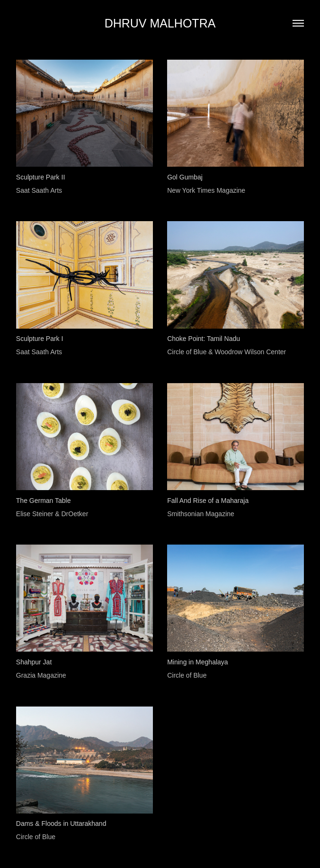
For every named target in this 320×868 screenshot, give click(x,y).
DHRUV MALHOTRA (160, 23)
